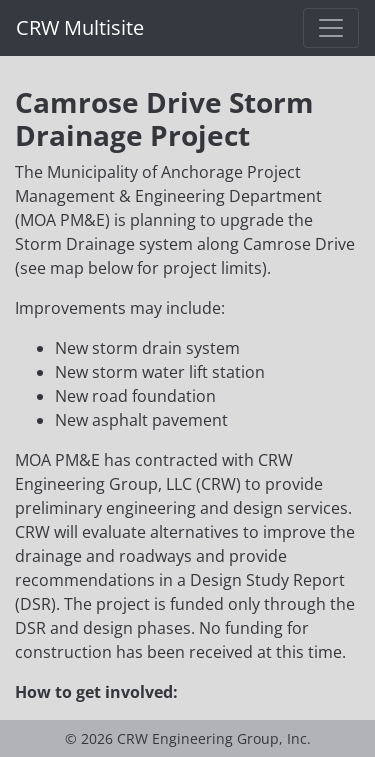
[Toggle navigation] (331, 28)
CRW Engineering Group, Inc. (214, 738)
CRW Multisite (80, 27)
